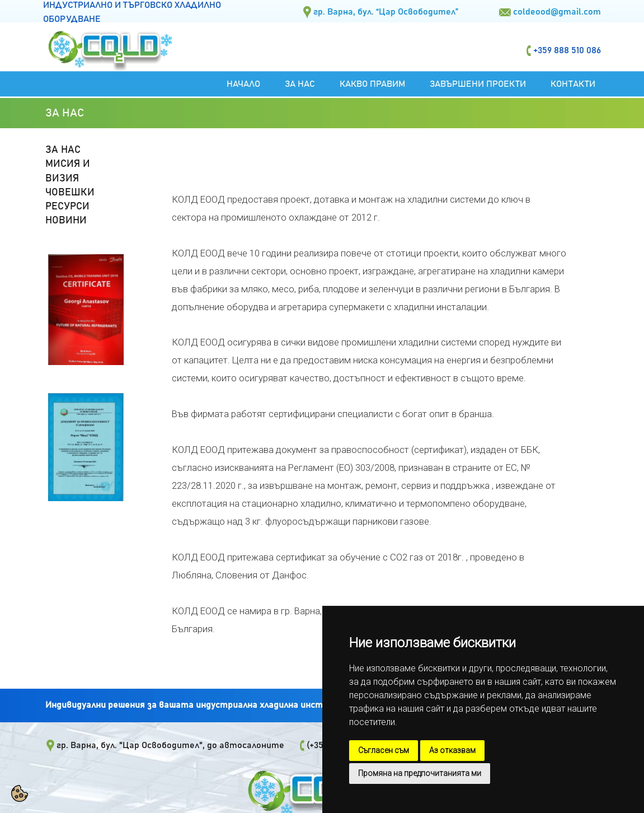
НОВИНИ (66, 221)
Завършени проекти (478, 84)
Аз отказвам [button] (452, 750)
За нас (300, 84)
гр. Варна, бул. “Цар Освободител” (386, 12)
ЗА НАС (63, 150)
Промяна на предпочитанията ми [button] (420, 773)
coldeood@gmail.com (557, 12)
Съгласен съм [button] (384, 750)
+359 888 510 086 (567, 50)
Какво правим (372, 84)
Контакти (573, 84)
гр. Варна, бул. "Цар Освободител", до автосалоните (170, 745)
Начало (243, 84)
